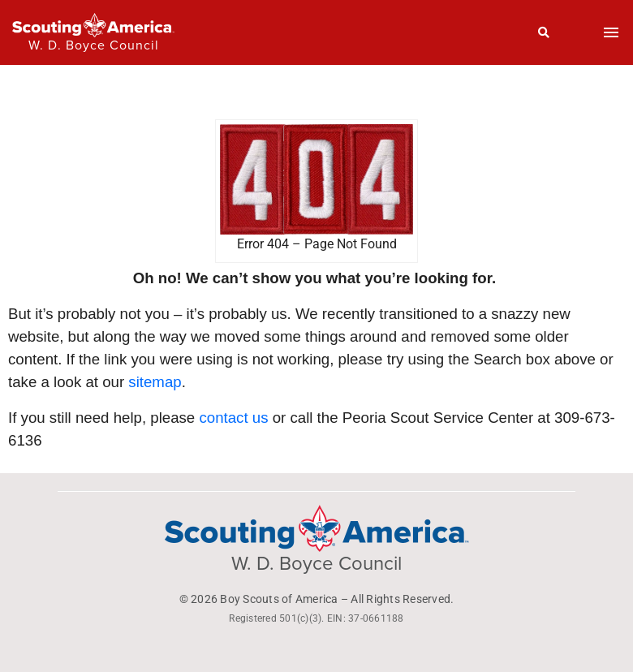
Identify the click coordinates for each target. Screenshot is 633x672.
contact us (233, 418)
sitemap (155, 382)
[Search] (544, 32)
